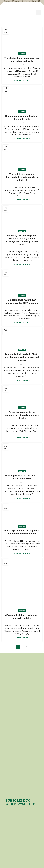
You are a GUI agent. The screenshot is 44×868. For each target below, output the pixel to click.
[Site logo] (22, 12)
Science (22, 54)
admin (23, 65)
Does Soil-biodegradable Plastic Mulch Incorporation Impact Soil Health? (22, 357)
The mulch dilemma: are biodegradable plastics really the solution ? (22, 177)
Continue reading (22, 81)
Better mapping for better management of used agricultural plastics (22, 415)
